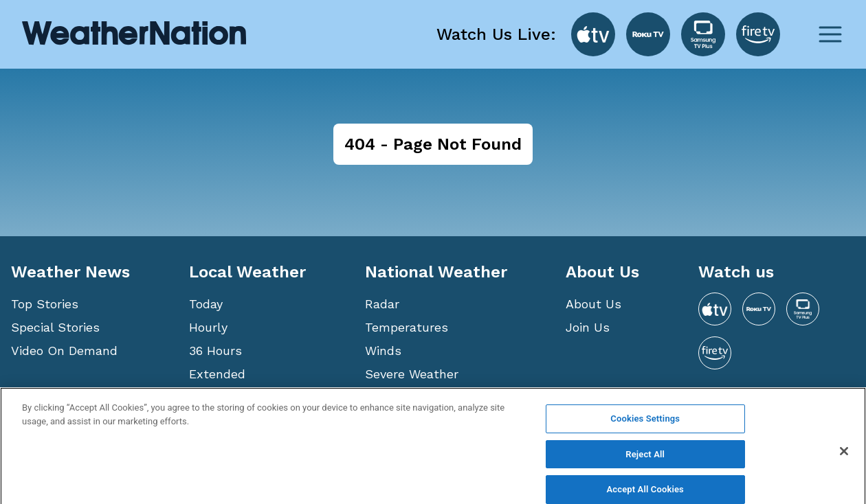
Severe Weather (412, 374)
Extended (217, 374)
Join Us (588, 327)
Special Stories (55, 327)
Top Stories (45, 304)
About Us (593, 304)
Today (206, 304)
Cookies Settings (645, 427)
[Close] (844, 460)
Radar (382, 304)
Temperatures (407, 327)
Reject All (645, 463)
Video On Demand (64, 351)
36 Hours (215, 351)
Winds (383, 351)
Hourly (208, 327)
